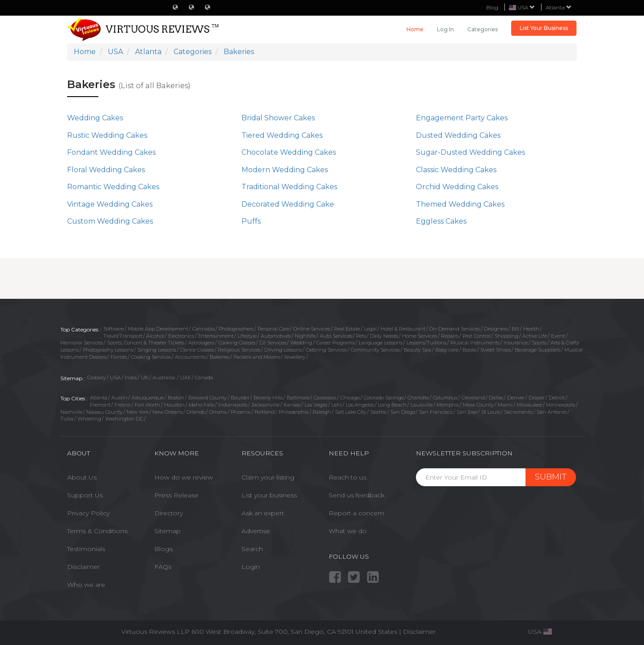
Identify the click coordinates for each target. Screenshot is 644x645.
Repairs (450, 336)
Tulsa (67, 419)
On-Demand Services (455, 329)
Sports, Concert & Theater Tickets (146, 343)
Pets (361, 336)
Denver (516, 398)
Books (469, 350)
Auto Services (336, 336)
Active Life (535, 336)
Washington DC (124, 419)
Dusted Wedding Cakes (458, 135)
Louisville (422, 405)
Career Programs (335, 343)
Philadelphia (294, 412)
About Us (82, 477)
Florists (119, 357)
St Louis (491, 412)
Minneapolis (561, 405)
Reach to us (347, 477)
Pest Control (477, 336)
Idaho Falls (201, 405)
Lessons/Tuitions (426, 343)
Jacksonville (265, 405)
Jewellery (295, 357)
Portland (265, 412)
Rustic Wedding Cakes (107, 135)
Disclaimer (83, 567)
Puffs (251, 221)
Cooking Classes (237, 343)
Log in (445, 29)
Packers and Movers (257, 357)
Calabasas (325, 398)
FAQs (163, 567)
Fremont (100, 405)
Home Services (419, 336)
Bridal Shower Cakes (278, 118)
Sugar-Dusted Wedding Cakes (470, 152)
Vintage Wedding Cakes (110, 204)
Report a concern (356, 513)
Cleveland (473, 398)
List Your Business (544, 28)
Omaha (218, 412)
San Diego (403, 412)
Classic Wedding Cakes (456, 170)
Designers (496, 329)
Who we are (86, 585)
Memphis (448, 405)
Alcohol (155, 336)
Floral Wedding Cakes (106, 170)
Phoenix (241, 412)
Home (415, 29)
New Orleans (167, 412)
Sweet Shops (496, 350)
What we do (348, 531)
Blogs (163, 549)
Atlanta (559, 7)
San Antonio (552, 412)
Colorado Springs (383, 398)
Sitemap (167, 531)
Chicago (350, 398)
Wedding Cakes (95, 118)
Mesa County (478, 405)
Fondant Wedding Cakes (111, 152)
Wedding (301, 343)
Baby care (447, 350)
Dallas (496, 398)
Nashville (71, 412)
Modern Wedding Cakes (285, 170)
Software (114, 329)
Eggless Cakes (441, 221)
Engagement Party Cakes (462, 118)
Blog (492, 7)
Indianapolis (233, 405)
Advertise (256, 531)
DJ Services (273, 343)
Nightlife (305, 336)
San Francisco (436, 412)
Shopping (506, 336)
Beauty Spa (417, 350)
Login (251, 567)
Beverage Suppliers (538, 350)
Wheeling (89, 419)
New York (138, 412)
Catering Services (326, 350)
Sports (539, 343)
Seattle (378, 412)
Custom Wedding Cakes (110, 221)
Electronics (181, 336)
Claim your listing (268, 477)
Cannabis (203, 329)
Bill (515, 329)
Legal (370, 329)
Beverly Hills (268, 398)
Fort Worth (147, 405)
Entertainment (216, 336)
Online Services (312, 329)
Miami (505, 405)
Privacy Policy (88, 513)
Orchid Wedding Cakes (457, 187)
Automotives (276, 336)
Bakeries (220, 357)
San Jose (467, 412)
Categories (483, 29)
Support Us (85, 495)
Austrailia (164, 378)
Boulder (240, 398)
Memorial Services (82, 343)
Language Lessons (381, 343)
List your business (269, 495)
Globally (97, 378)
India (131, 378)
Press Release (176, 495)
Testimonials (86, 549)
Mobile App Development (158, 329)
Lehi (337, 405)
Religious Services (239, 350)
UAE (186, 378)
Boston (176, 398)
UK (145, 378)
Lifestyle (247, 336)
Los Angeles (360, 405)
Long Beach (392, 405)
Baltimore (298, 398)
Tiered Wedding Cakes (282, 135)
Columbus (445, 398)
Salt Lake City (351, 412)
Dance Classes (197, 350)
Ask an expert (263, 513)
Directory (169, 513)
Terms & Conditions (97, 531)
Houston (174, 405)
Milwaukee (529, 405)
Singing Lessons (157, 350)
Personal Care (273, 329)
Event (558, 336)
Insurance (516, 343)
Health (531, 329)
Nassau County (104, 412)
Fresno (123, 405)
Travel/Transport (123, 336)
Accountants (190, 357)
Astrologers (201, 343)
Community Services (375, 350)
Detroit (557, 398)
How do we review (184, 477)
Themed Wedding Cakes (460, 204)
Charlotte (418, 398)
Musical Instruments (475, 343)
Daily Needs (384, 336)
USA (115, 378)
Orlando (196, 412)
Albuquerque (148, 398)
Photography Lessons (108, 350)
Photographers (236, 329)
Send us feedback (357, 495)
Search (252, 549)
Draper (537, 398)
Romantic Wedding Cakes (113, 187)
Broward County (208, 398)
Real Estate (347, 329)
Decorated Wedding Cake (288, 204)
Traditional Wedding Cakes (289, 187)
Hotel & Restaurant (403, 329)
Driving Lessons (283, 350)
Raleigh (322, 412)
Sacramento (518, 412)
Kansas (292, 405)
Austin (119, 398)
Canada (204, 378)
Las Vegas (316, 405)
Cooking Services (151, 357)
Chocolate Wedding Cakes (289, 152)
